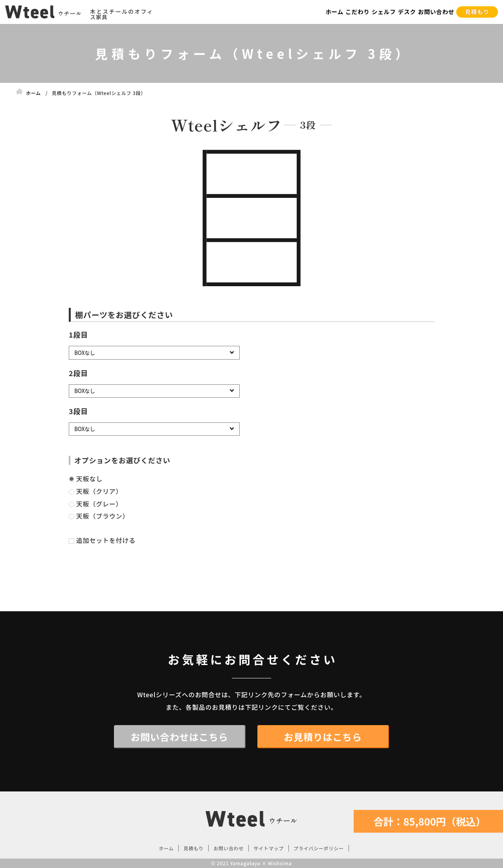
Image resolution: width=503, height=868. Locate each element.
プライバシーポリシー (319, 848)
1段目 (78, 334)
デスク (407, 12)
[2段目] (154, 391)
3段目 (78, 411)
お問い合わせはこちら (180, 737)
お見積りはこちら (323, 737)
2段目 (78, 373)
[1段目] (154, 353)
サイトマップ (269, 848)
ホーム (334, 12)
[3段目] (154, 429)
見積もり (477, 12)
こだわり (358, 12)
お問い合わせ (436, 12)
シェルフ (384, 12)
